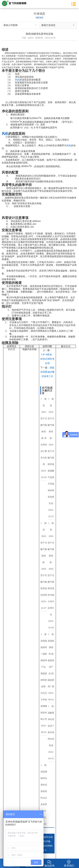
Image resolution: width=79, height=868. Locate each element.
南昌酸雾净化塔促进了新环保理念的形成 (51, 726)
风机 (17, 80)
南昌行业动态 (48, 25)
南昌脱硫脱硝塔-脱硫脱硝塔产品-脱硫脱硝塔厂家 (51, 660)
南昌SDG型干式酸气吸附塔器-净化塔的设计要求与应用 (44, 432)
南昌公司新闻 (11, 25)
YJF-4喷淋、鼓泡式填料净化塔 (47, 359)
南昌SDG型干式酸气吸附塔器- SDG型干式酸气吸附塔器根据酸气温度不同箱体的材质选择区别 (51, 451)
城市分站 (48, 837)
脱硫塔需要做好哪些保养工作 (47, 372)
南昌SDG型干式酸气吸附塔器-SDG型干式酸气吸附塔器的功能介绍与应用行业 (51, 569)
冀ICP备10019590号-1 (47, 846)
